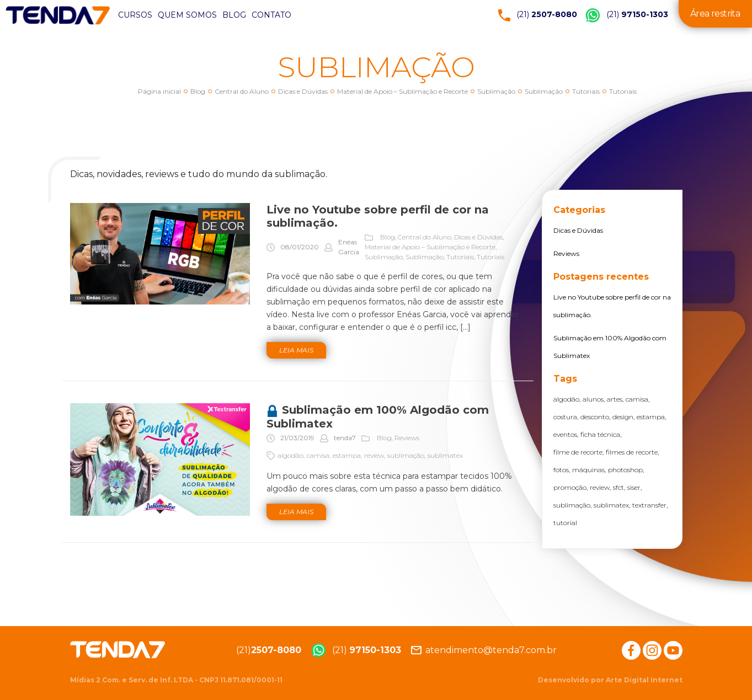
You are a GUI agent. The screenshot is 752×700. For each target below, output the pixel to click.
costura (565, 417)
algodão (290, 455)
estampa (347, 455)
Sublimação (496, 91)
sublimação (406, 455)
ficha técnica (600, 434)
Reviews (407, 438)
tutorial (565, 523)
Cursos (135, 15)
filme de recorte (578, 452)
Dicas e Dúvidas (303, 91)
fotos (561, 470)
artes (615, 399)
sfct (618, 487)
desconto (595, 417)
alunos (593, 399)
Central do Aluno (242, 91)
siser (634, 487)
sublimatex (445, 455)
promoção (570, 487)
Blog (234, 15)
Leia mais (296, 350)
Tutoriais (586, 91)
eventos (565, 434)
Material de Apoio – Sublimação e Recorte (402, 91)
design (623, 417)
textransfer (649, 505)
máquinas (588, 470)
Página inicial (159, 91)
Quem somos (187, 15)
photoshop (625, 470)
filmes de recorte (632, 452)
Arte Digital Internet (644, 680)
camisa (318, 455)
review (374, 455)
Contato (271, 15)
